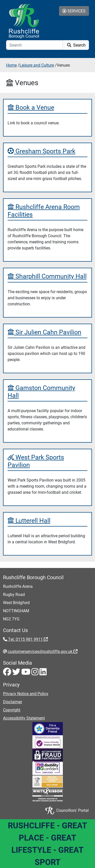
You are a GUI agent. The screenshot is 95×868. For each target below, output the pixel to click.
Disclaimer (13, 702)
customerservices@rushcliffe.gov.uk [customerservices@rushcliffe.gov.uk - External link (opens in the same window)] (42, 651)
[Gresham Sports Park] (48, 151)
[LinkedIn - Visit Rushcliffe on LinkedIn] (43, 673)
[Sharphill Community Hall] (48, 276)
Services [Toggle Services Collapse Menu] (74, 11)
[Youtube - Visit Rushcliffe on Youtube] (26, 673)
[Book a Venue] (48, 107)
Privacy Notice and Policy (26, 693)
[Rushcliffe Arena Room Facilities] (48, 210)
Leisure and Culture (37, 65)
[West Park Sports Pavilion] (48, 461)
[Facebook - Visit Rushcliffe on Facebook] (8, 673)
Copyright (12, 710)
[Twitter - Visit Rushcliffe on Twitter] (17, 673)
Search (76, 45)
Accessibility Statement (24, 718)
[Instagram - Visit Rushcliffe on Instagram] (35, 673)
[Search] (34, 45)
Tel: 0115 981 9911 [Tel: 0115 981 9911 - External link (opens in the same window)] (27, 639)
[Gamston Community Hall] (48, 391)
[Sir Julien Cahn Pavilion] (48, 332)
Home (11, 65)
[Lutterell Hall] (48, 520)
